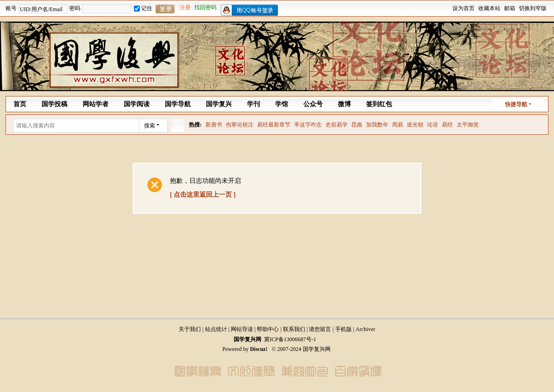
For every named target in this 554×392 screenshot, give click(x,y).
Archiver (365, 329)
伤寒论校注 (240, 125)
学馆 (282, 104)
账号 (11, 8)
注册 (185, 7)
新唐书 (214, 125)
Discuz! (259, 349)
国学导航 (178, 104)
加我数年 (377, 125)
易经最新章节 (274, 125)
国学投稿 (54, 104)
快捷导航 (516, 104)
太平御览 (468, 125)
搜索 (150, 126)
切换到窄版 (533, 8)
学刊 (253, 104)
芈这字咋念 (308, 125)
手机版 (343, 329)
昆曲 (357, 125)
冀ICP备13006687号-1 (290, 339)
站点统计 (216, 329)
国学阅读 (137, 104)
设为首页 (464, 8)
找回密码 (205, 7)
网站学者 (96, 104)
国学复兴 (219, 104)
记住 (143, 8)
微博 (344, 104)
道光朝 (415, 125)
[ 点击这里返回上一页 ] (203, 195)
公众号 (313, 104)
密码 (75, 8)
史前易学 (337, 125)
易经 (447, 125)
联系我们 (294, 329)
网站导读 (242, 329)
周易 (397, 125)
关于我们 (190, 329)
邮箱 (510, 8)
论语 (433, 125)
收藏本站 (489, 8)
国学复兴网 (247, 339)
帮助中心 (268, 329)
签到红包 (379, 104)
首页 (20, 104)
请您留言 (320, 329)
